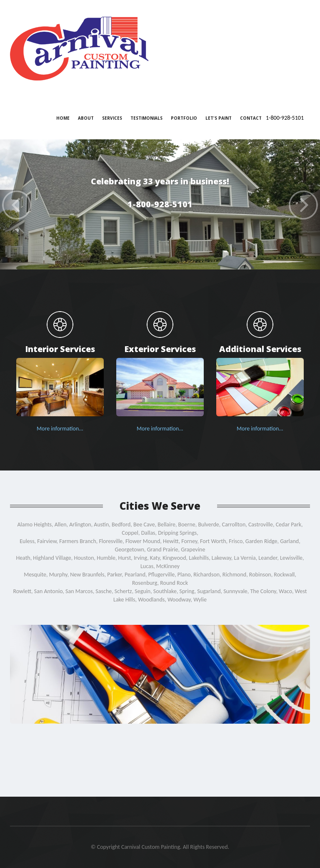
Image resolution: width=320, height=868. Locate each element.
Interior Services (60, 348)
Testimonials (146, 118)
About (86, 118)
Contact (251, 118)
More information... (60, 429)
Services (112, 118)
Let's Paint (219, 118)
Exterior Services (160, 348)
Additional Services (260, 348)
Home (63, 118)
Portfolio (184, 118)
